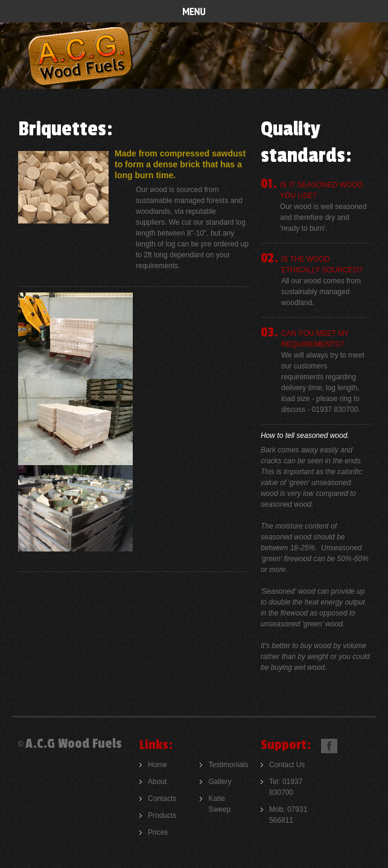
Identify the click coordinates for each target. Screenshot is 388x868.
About (157, 782)
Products (162, 815)
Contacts (162, 799)
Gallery (220, 782)
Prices (158, 832)
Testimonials (228, 765)
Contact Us (287, 765)
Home (157, 765)
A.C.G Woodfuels (81, 57)
